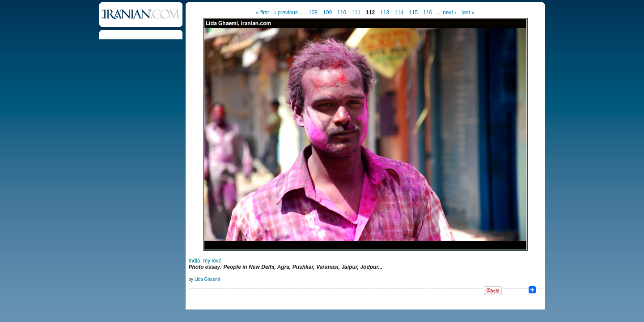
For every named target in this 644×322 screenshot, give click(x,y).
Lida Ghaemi (207, 279)
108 (313, 13)
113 (385, 13)
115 (413, 13)
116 (428, 13)
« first (262, 13)
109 (327, 13)
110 (342, 13)
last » (468, 13)
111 (356, 13)
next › (449, 13)
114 (399, 13)
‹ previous (286, 13)
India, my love (205, 261)
